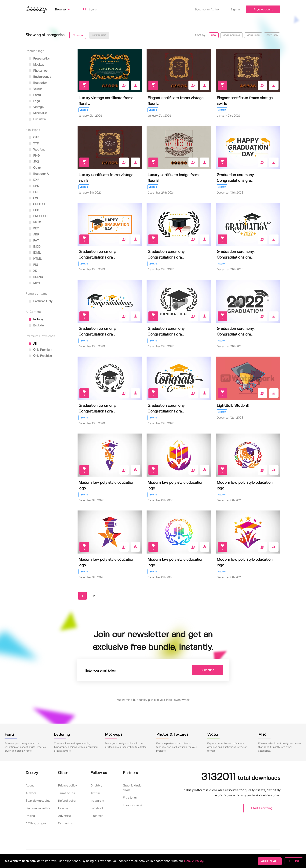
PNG (34, 156)
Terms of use (67, 793)
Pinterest (97, 816)
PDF (34, 192)
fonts (35, 95)
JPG (34, 162)
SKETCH (37, 204)
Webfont (37, 150)
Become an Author (210, 10)
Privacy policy (67, 786)
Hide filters (99, 36)
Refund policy (67, 801)
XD (33, 271)
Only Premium (40, 350)
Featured (272, 36)
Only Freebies (40, 356)
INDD (35, 247)
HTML (35, 259)
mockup (36, 65)
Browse (66, 10)
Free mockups (132, 805)
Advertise (64, 816)
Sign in (235, 10)
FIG (33, 265)
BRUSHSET (39, 216)
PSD (34, 210)
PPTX (35, 222)
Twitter (95, 793)
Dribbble (96, 786)
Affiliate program (37, 824)
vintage (36, 107)
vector (35, 89)
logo (34, 101)
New (214, 36)
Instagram (97, 801)
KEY (34, 229)
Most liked (253, 36)
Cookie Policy (194, 861)
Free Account (263, 10)
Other (35, 168)
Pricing (30, 816)
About (30, 786)
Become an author (38, 808)
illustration (38, 83)
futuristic (37, 119)
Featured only (40, 301)
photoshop (38, 71)
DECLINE (294, 861)
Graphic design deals (133, 788)
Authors (31, 793)
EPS (34, 186)
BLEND (36, 277)
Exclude (36, 326)
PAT (34, 241)
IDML (35, 253)
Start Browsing (262, 808)
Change (78, 35)
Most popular (231, 36)
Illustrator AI (39, 174)
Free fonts (130, 798)
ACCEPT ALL (270, 861)
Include (36, 320)
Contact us (65, 824)
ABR (34, 235)
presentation (39, 59)
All (33, 344)
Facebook (97, 808)
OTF (34, 138)
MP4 (34, 283)
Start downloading (38, 801)
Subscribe (208, 670)
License (63, 808)
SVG (34, 198)
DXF (34, 180)
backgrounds (40, 77)
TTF (34, 144)
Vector (84, 110)
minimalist (38, 113)
